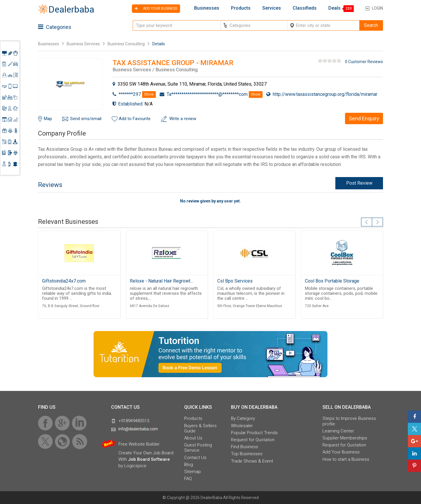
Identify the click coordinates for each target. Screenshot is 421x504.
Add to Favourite (135, 119)
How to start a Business (346, 459)
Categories (55, 27)
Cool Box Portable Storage (332, 281)
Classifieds (305, 8)
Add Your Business (341, 452)
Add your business (155, 9)
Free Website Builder (139, 444)
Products (241, 8)
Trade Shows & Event (252, 461)
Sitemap (193, 472)
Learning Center (338, 431)
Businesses (207, 8)
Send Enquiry (364, 118)
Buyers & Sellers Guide (200, 428)
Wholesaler (242, 426)
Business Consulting (126, 44)
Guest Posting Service (198, 448)
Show (149, 94)
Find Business (245, 447)
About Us (193, 438)
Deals (334, 8)
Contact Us (195, 458)
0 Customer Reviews (364, 62)
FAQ (188, 479)
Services (272, 8)
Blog (189, 465)
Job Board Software (149, 459)
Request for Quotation (253, 440)
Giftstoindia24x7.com (64, 281)
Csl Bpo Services (235, 281)
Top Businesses (247, 454)
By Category (243, 418)
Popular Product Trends (254, 433)
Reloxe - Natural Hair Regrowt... (161, 281)
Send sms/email (86, 119)
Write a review (183, 119)
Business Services (84, 44)
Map (48, 119)
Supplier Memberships (345, 438)
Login (377, 8)
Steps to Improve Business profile (349, 421)
